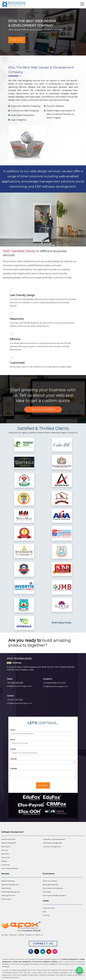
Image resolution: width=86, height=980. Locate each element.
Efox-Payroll (6, 847)
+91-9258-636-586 (15, 683)
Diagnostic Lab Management (54, 839)
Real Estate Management (53, 843)
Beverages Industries (50, 885)
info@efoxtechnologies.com (19, 686)
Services (13, 759)
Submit (43, 785)
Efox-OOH (5, 854)
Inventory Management (52, 847)
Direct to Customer (50, 881)
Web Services (6, 888)
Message (14, 768)
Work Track (6, 858)
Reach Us (39, 935)
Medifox (4, 861)
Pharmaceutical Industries (53, 888)
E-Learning (6, 865)
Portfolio (21, 935)
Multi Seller (47, 892)
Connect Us (43, 944)
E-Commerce (6, 899)
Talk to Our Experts (43, 409)
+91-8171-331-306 (15, 700)
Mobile (13, 749)
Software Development (10, 885)
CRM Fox (5, 850)
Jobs (44, 912)
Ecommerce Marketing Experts (54, 896)
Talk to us (17, 40)
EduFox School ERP (8, 839)
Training (46, 915)
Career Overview (49, 908)
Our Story (5, 935)
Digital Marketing (8, 881)
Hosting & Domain (8, 896)
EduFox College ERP (9, 843)
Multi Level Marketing (10, 868)
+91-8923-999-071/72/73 (54, 683)
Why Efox (13, 935)
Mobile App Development (11, 892)
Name (13, 730)
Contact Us (30, 935)
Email (13, 740)
